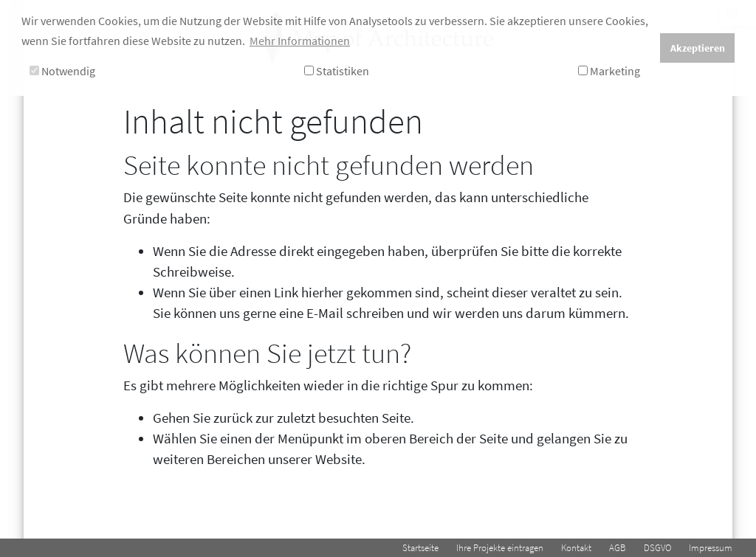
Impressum (711, 548)
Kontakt (576, 548)
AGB (618, 548)
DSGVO (657, 548)
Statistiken (337, 71)
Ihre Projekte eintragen (500, 548)
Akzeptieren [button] (698, 48)
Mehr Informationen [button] (300, 41)
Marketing (609, 71)
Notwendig (62, 71)
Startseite (420, 548)
